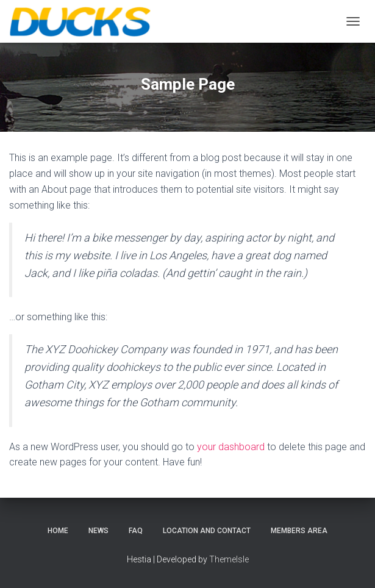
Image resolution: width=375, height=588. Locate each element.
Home (58, 531)
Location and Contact (207, 531)
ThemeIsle (229, 559)
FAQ (136, 531)
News (98, 531)
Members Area (299, 531)
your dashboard (231, 447)
